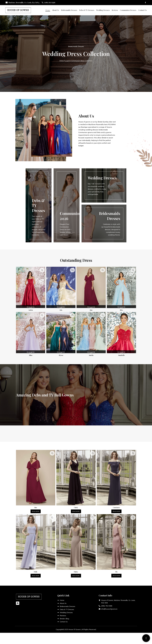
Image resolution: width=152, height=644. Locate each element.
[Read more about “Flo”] (117, 574)
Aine (91, 309)
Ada (61, 309)
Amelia (91, 354)
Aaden (30, 309)
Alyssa (61, 354)
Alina (30, 354)
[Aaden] (30, 287)
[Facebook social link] (145, 3)
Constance (117, 505)
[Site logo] (18, 10)
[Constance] (117, 476)
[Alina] (30, 332)
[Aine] (91, 287)
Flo (117, 570)
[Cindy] (76, 476)
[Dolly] (35, 540)
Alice (122, 309)
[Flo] (117, 540)
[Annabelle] (122, 332)
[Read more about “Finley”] (76, 574)
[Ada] (61, 287)
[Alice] (122, 287)
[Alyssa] (61, 332)
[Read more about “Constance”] (117, 509)
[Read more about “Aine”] (35, 509)
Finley (76, 570)
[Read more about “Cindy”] (76, 509)
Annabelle (122, 354)
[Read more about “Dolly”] (35, 574)
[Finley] (76, 540)
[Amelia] (91, 332)
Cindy (76, 505)
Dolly (35, 570)
